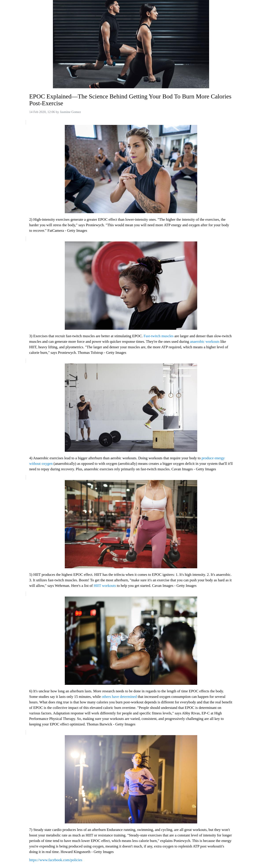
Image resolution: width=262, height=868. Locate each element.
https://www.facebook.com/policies (56, 860)
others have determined (120, 697)
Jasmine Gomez (70, 112)
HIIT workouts (105, 586)
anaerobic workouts (205, 342)
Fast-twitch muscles (159, 336)
